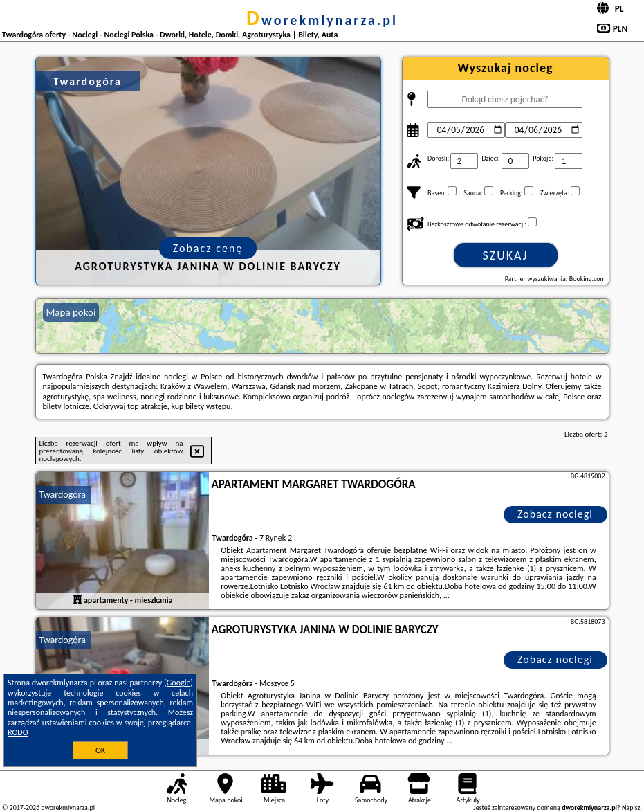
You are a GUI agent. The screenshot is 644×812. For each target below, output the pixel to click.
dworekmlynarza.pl (322, 20)
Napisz (631, 808)
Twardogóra (63, 495)
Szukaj (506, 255)
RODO (18, 732)
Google (179, 683)
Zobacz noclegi (555, 514)
